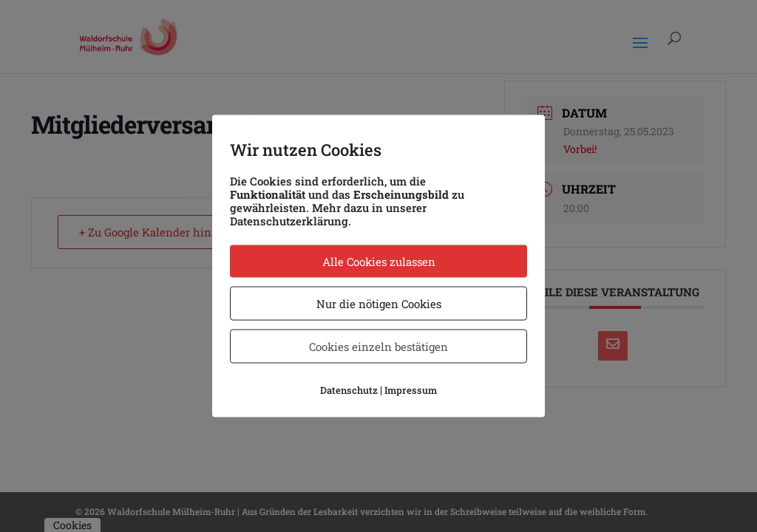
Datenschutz (349, 390)
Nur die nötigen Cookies (379, 304)
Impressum (411, 390)
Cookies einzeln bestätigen (378, 347)
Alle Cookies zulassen (379, 262)
